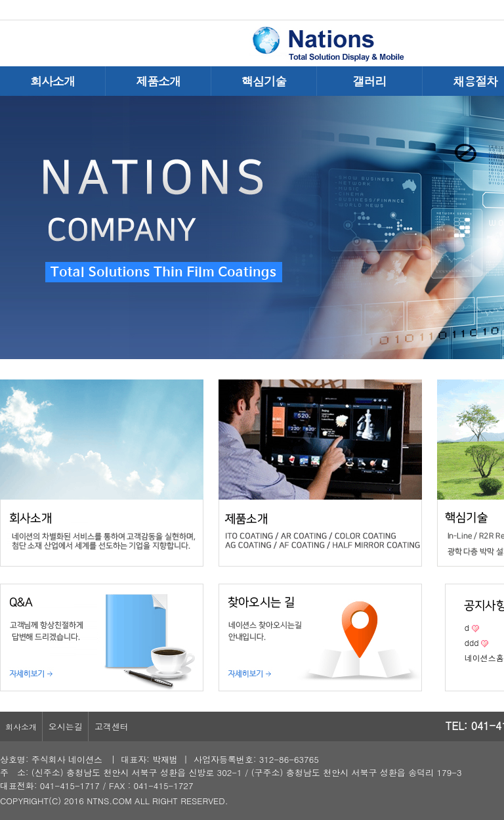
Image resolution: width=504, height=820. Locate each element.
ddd (472, 642)
